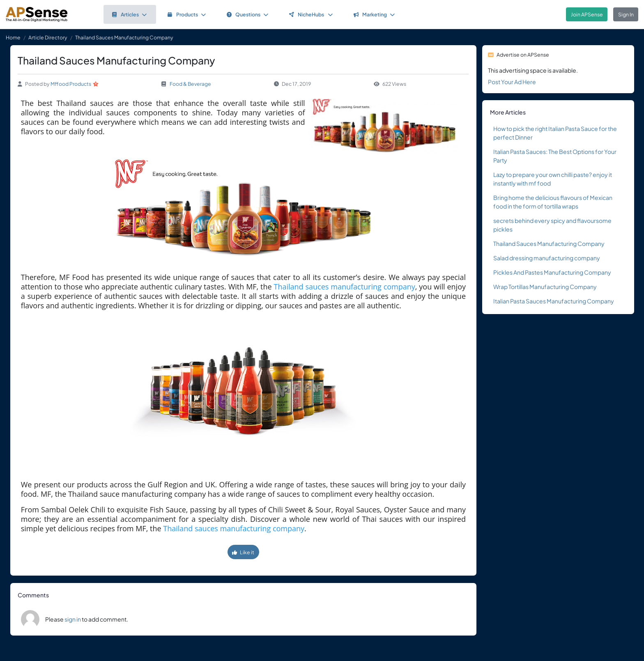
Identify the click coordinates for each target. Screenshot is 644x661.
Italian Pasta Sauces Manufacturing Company (554, 301)
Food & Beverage (190, 84)
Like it (243, 552)
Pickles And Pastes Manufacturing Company (552, 272)
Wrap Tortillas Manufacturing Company (545, 287)
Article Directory (48, 37)
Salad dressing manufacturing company (547, 258)
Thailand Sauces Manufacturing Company (549, 243)
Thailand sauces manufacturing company (345, 287)
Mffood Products (71, 84)
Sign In (626, 14)
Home (13, 37)
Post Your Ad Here (512, 82)
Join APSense (587, 14)
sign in (73, 619)
